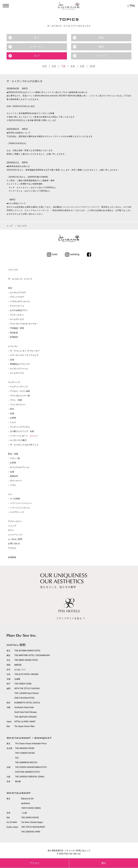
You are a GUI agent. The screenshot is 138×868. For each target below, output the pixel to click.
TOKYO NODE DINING (31, 808)
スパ (37, 56)
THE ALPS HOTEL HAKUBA (26, 674)
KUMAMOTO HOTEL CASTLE (27, 703)
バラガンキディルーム (20, 301)
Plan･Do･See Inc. (73, 854)
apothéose (26, 803)
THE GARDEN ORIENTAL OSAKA (30, 777)
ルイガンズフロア (18, 293)
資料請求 (14, 476)
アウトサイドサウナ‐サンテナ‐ (24, 324)
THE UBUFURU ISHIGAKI (25, 717)
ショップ (12, 526)
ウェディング (14, 382)
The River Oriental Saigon (32, 822)
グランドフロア (17, 297)
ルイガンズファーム (19, 369)
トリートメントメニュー (21, 503)
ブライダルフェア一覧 (20, 396)
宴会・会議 (13, 454)
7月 (63, 66)
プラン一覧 (15, 458)
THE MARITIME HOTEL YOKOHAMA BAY (32, 655)
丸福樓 (17, 679)
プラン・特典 (16, 400)
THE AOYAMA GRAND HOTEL (27, 651)
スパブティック (17, 512)
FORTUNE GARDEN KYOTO (27, 772)
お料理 (13, 418)
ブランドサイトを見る (69, 618)
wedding (72, 255)
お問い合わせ (14, 544)
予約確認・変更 (17, 328)
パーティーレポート (24, 436)
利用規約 (14, 337)
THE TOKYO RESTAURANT (33, 827)
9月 (82, 66)
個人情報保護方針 (56, 850)
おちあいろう (20, 670)
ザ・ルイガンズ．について (20, 279)
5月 (45, 66)
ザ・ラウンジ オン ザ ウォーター (25, 351)
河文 (17, 758)
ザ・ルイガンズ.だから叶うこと (24, 445)
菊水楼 (18, 781)
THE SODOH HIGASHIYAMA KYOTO (31, 767)
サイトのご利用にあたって (78, 850)
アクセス (12, 548)
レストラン (37, 47)
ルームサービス (17, 319)
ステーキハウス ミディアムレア (24, 355)
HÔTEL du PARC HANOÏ (25, 722)
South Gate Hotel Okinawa (25, 712)
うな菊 (24, 813)
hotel (52, 255)
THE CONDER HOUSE (25, 753)
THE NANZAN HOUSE (25, 748)
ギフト (11, 530)
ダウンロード (16, 481)
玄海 (12, 360)
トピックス (13, 270)
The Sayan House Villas (24, 726)
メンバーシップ (15, 535)
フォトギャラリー (18, 405)
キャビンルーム (17, 306)
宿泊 (101, 37)
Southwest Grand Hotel (24, 707)
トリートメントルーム (20, 508)
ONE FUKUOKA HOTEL (25, 698)
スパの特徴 (15, 499)
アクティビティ (17, 315)
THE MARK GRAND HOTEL (26, 660)
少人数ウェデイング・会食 (22, 431)
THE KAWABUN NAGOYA (26, 762)
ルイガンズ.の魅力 (18, 440)
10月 (92, 66)
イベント (101, 56)
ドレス (13, 422)
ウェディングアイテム (20, 427)
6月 (54, 66)
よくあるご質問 (15, 539)
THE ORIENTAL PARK (31, 832)
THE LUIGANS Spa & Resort (26, 693)
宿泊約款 (14, 333)
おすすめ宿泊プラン (19, 311)
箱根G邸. (18, 665)
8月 (73, 66)
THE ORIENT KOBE (23, 684)
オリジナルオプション (20, 467)
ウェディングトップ (19, 387)
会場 (12, 413)
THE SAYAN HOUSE (30, 818)
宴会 (101, 47)
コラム (13, 485)
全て (37, 37)
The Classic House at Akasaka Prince (31, 744)
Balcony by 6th (27, 799)
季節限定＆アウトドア (20, 364)
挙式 (12, 409)
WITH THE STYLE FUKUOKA (27, 688)
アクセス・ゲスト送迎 (20, 391)
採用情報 (12, 557)
